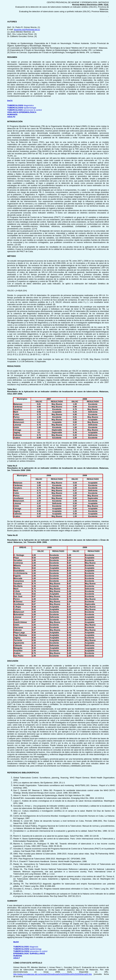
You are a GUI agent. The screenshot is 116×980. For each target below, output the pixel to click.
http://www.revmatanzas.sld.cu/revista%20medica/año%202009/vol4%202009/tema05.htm (53, 974)
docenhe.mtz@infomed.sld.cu (27, 30)
